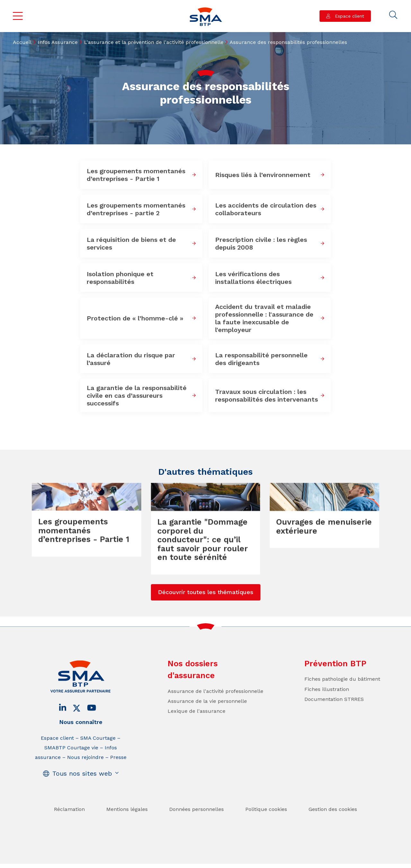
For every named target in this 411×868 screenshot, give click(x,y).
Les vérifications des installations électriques (253, 278)
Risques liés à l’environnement (263, 175)
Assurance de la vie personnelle (207, 715)
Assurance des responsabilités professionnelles (288, 42)
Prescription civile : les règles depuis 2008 (261, 243)
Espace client (349, 16)
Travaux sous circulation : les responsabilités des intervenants (267, 396)
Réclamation (69, 823)
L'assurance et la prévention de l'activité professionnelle (154, 42)
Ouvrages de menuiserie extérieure (324, 540)
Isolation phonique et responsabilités (120, 278)
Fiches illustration (327, 702)
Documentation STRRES (334, 713)
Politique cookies (266, 823)
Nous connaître (81, 735)
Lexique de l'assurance (197, 724)
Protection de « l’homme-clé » (135, 318)
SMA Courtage (98, 751)
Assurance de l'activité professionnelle (215, 705)
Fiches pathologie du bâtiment (342, 692)
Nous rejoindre (85, 771)
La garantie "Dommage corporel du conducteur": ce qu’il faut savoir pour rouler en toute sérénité (203, 553)
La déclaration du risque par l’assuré (131, 359)
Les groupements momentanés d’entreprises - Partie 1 (136, 175)
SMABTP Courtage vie (71, 761)
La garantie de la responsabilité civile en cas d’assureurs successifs (137, 396)
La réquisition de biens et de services (131, 243)
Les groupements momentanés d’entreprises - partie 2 (136, 209)
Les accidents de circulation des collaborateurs (266, 209)
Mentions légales (127, 823)
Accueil (22, 42)
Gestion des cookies (333, 823)
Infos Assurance (58, 42)
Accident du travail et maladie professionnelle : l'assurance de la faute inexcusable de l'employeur (264, 318)
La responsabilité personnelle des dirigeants (261, 359)
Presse (118, 771)
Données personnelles (197, 823)
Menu (18, 16)
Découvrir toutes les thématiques (206, 605)
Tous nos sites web (82, 787)
